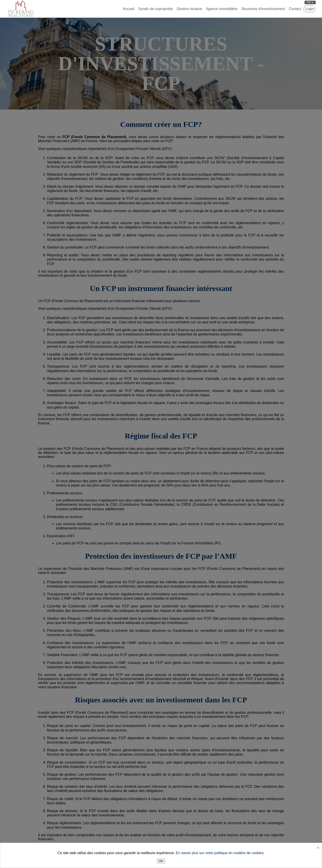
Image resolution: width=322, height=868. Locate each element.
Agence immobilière (222, 9)
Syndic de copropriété (156, 9)
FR (309, 2)
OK (161, 861)
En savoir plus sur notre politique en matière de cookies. (220, 853)
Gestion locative (189, 9)
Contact (295, 9)
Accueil (129, 9)
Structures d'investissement (263, 9)
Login (310, 9)
